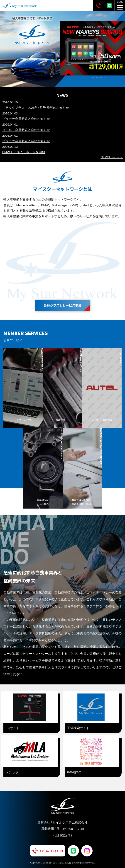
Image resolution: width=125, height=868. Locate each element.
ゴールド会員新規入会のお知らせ (26, 130)
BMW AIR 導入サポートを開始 (24, 152)
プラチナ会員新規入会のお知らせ (26, 119)
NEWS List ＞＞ (112, 157)
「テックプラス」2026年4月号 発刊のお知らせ (36, 108)
